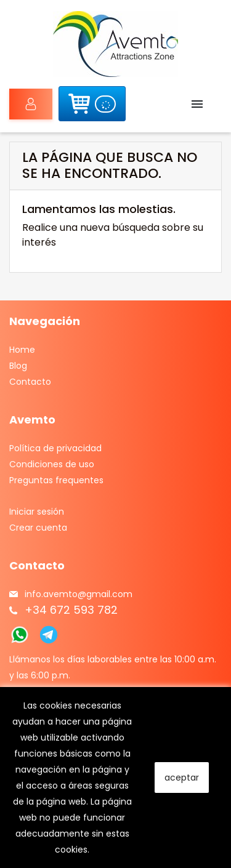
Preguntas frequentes (56, 480)
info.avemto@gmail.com (79, 594)
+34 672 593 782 (71, 610)
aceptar (182, 778)
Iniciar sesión (23, 104)
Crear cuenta (38, 528)
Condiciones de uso (52, 464)
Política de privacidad (55, 448)
